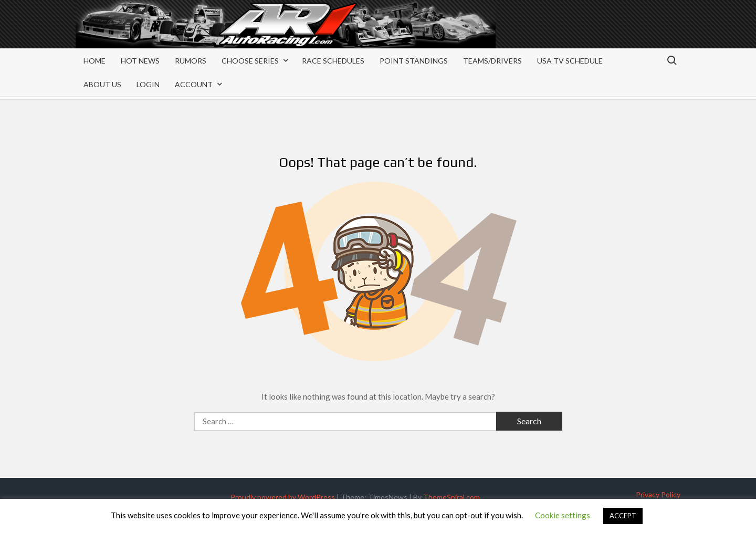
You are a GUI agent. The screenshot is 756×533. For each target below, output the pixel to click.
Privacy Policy (658, 494)
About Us (102, 84)
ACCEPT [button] (623, 516)
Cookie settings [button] (563, 515)
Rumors (191, 61)
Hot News (140, 61)
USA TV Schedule (570, 61)
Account (194, 84)
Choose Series (250, 61)
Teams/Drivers (492, 61)
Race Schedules (333, 61)
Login (148, 84)
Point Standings (414, 61)
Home (94, 61)
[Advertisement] (596, 33)
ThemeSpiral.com (451, 497)
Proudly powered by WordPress (283, 497)
